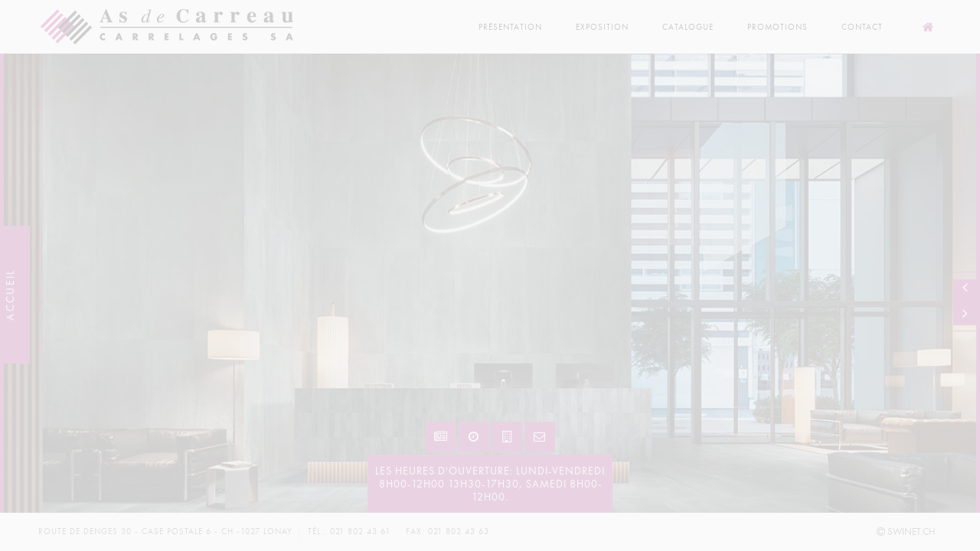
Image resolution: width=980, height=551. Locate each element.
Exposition (602, 27)
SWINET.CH (906, 532)
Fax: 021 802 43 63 (448, 531)
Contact (862, 27)
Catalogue (688, 27)
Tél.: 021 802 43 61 (349, 531)
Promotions (777, 27)
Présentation (510, 27)
